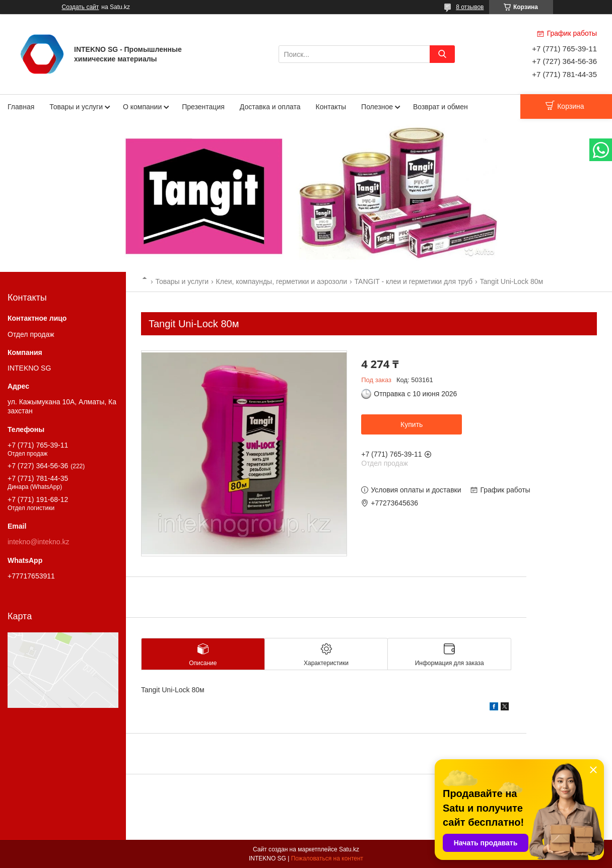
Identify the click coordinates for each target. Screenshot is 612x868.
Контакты (331, 107)
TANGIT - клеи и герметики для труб (414, 281)
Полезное (377, 107)
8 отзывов (470, 7)
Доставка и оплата (270, 107)
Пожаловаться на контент (327, 858)
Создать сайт (81, 7)
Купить (412, 424)
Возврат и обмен (440, 107)
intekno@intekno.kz (38, 542)
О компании (142, 107)
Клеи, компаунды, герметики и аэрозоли (282, 281)
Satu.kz (349, 849)
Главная (21, 107)
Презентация (203, 107)
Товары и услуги (76, 107)
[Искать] (442, 54)
